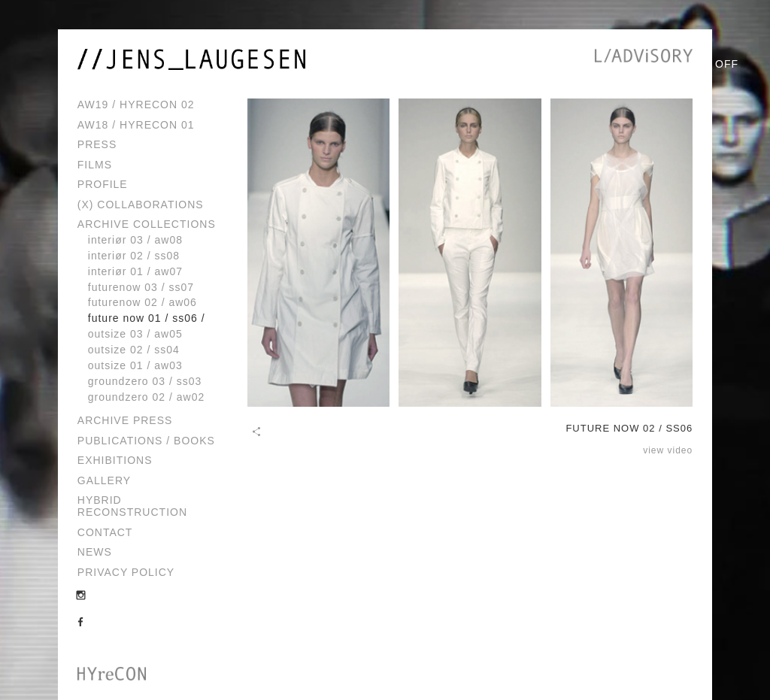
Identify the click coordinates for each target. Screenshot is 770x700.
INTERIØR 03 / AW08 (135, 240)
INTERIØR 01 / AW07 (135, 271)
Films (95, 165)
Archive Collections (147, 224)
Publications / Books (146, 441)
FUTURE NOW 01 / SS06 (143, 318)
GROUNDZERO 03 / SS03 (145, 381)
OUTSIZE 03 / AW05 (135, 334)
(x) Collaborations (141, 205)
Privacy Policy (126, 572)
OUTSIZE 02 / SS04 (134, 350)
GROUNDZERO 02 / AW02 (146, 397)
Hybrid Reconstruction (132, 506)
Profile (103, 184)
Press (97, 144)
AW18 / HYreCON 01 (136, 125)
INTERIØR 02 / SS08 (134, 256)
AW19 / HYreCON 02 (136, 105)
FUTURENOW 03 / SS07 (141, 287)
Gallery (104, 480)
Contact (105, 532)
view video (668, 450)
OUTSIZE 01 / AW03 (135, 365)
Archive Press (125, 420)
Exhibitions (115, 460)
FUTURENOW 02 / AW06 (142, 302)
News (95, 552)
